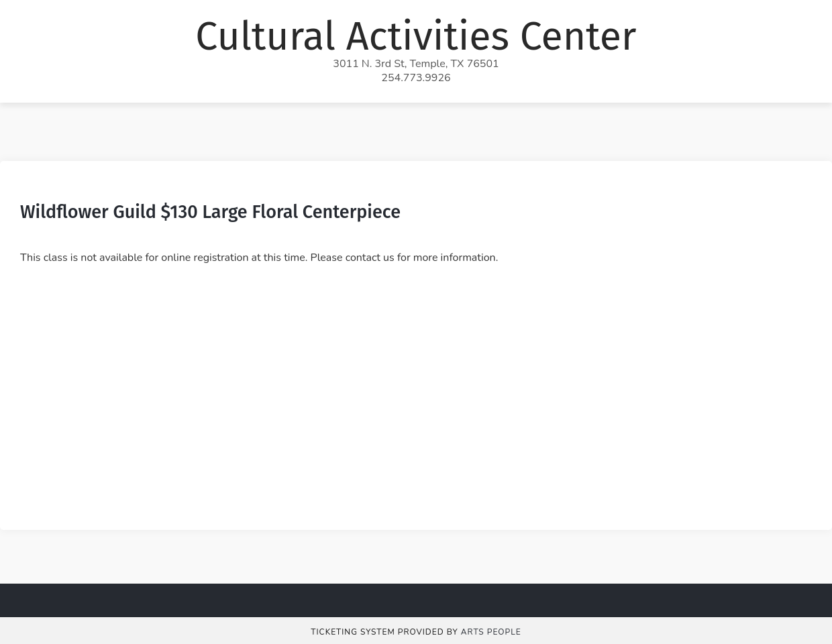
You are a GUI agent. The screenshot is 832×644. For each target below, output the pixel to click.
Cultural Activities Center (416, 37)
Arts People (491, 632)
